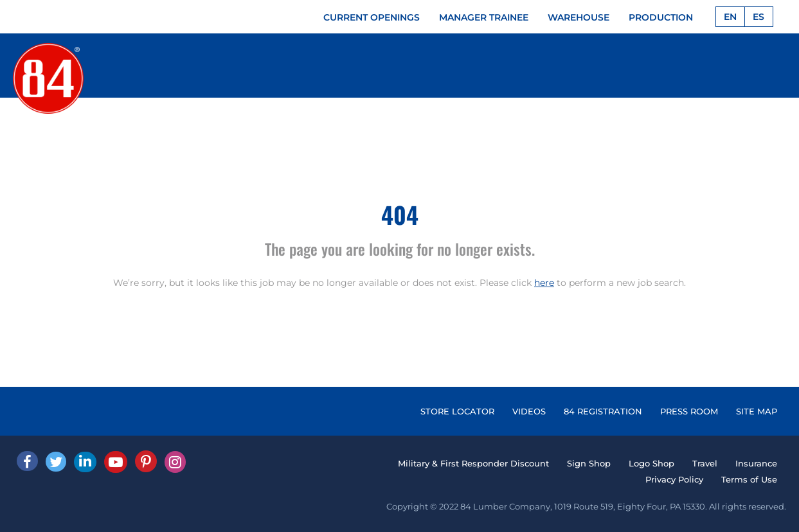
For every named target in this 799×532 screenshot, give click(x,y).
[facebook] (27, 461)
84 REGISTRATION (603, 411)
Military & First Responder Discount (473, 463)
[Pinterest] (146, 461)
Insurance (756, 463)
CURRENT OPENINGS (372, 17)
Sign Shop (589, 463)
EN (730, 17)
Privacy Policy (674, 479)
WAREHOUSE (579, 17)
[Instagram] (175, 462)
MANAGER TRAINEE (484, 17)
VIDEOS (529, 411)
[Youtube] (116, 462)
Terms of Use (749, 479)
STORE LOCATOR (457, 411)
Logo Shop (651, 463)
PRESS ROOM (689, 411)
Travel (705, 463)
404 (400, 214)
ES (759, 17)
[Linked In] (85, 462)
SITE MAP (757, 411)
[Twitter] (56, 462)
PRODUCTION (661, 17)
